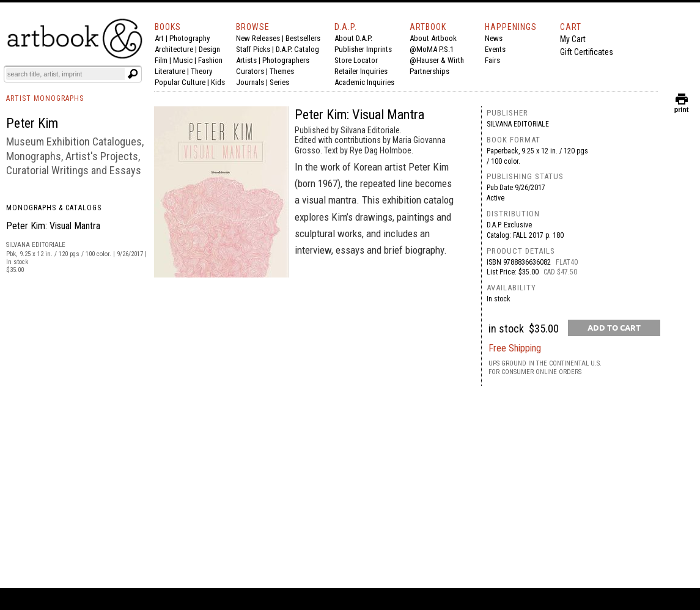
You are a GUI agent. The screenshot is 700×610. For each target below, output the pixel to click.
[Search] (65, 74)
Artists (246, 60)
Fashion (210, 60)
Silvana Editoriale (518, 124)
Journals (250, 82)
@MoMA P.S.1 (432, 49)
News (494, 38)
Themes (282, 71)
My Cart (573, 39)
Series (279, 82)
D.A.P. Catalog (297, 49)
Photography (190, 38)
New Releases (258, 38)
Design (209, 49)
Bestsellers (303, 38)
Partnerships (429, 71)
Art (159, 38)
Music (183, 60)
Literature (170, 71)
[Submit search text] (133, 74)
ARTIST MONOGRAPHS (45, 98)
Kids (218, 82)
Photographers (286, 60)
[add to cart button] (614, 328)
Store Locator (356, 60)
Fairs (492, 60)
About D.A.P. (353, 38)
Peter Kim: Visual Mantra (53, 226)
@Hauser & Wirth (437, 60)
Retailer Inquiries (361, 71)
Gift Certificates (587, 52)
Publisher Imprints (363, 49)
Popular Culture (180, 82)
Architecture (174, 49)
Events (495, 49)
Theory (201, 71)
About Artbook (433, 38)
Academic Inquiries (364, 82)
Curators (250, 71)
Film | (164, 60)
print (682, 107)
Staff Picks (253, 49)
